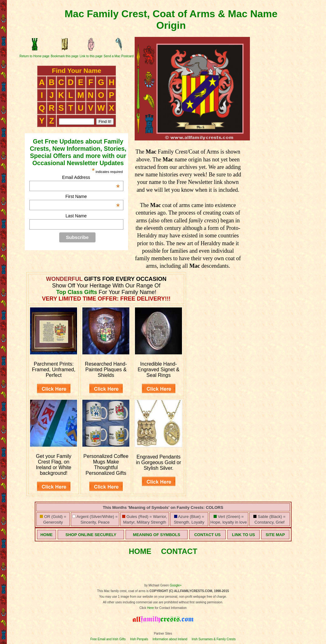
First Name (93, 196)
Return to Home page (34, 56)
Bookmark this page (65, 56)
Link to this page (91, 56)
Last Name (76, 216)
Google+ (176, 585)
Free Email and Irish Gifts (108, 639)
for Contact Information (170, 608)
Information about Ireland (170, 639)
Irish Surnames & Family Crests (214, 639)
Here (151, 608)
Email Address (91, 177)
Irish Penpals (139, 639)
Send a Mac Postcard (119, 56)
